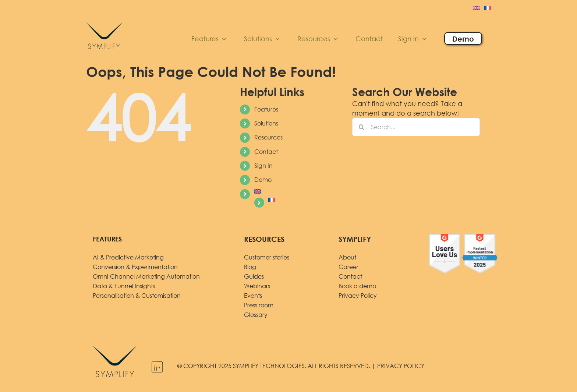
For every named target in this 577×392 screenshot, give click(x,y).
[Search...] (416, 127)
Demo (263, 180)
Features (266, 109)
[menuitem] (477, 9)
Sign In (263, 166)
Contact (266, 152)
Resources (268, 137)
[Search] (361, 127)
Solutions (266, 123)
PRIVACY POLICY (401, 366)
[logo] (104, 21)
